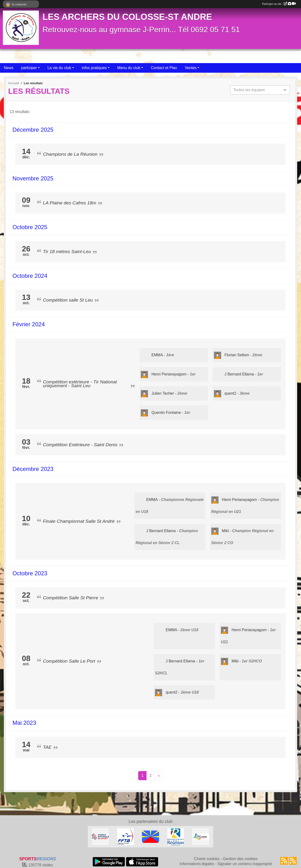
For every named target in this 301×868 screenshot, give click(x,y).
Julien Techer (163, 393)
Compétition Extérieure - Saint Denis (80, 445)
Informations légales (197, 864)
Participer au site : (279, 4)
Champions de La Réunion (70, 154)
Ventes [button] (191, 68)
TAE (47, 747)
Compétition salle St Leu (68, 300)
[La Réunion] (150, 836)
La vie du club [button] (59, 68)
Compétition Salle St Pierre (71, 598)
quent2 (230, 393)
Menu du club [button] (129, 68)
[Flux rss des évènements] (293, 861)
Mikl (225, 531)
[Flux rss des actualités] (284, 861)
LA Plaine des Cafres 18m (70, 203)
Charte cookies (207, 859)
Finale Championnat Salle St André (79, 521)
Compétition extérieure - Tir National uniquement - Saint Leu (80, 384)
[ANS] (100, 836)
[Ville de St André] (201, 836)
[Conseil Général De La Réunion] (176, 836)
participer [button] (29, 68)
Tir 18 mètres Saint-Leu (67, 252)
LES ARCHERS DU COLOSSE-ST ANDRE (127, 17)
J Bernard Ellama (239, 374)
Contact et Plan (164, 68)
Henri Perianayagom (169, 374)
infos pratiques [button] (94, 68)
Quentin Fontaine (166, 413)
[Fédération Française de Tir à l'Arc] (126, 836)
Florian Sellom (237, 355)
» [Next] (159, 776)
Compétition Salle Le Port (69, 661)
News (9, 68)
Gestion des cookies (240, 859)
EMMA (157, 355)
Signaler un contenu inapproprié (245, 864)
